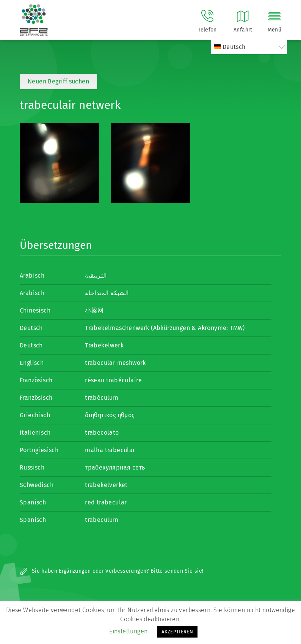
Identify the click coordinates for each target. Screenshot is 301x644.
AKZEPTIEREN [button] (177, 632)
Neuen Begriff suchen (58, 81)
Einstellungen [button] (128, 631)
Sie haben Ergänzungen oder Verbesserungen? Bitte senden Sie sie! (111, 571)
